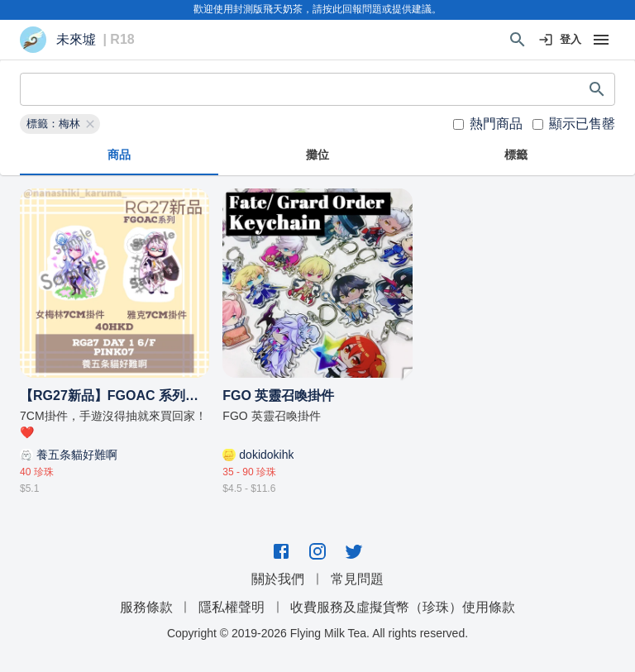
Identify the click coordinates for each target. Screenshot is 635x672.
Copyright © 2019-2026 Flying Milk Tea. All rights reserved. (317, 633)
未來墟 (76, 40)
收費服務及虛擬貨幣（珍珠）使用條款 (403, 607)
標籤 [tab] (516, 155)
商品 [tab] (119, 155)
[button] (60, 124)
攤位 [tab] (317, 155)
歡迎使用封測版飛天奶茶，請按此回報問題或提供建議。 (317, 9)
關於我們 (278, 579)
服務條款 (146, 607)
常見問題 (357, 579)
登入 (561, 40)
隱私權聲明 (232, 607)
